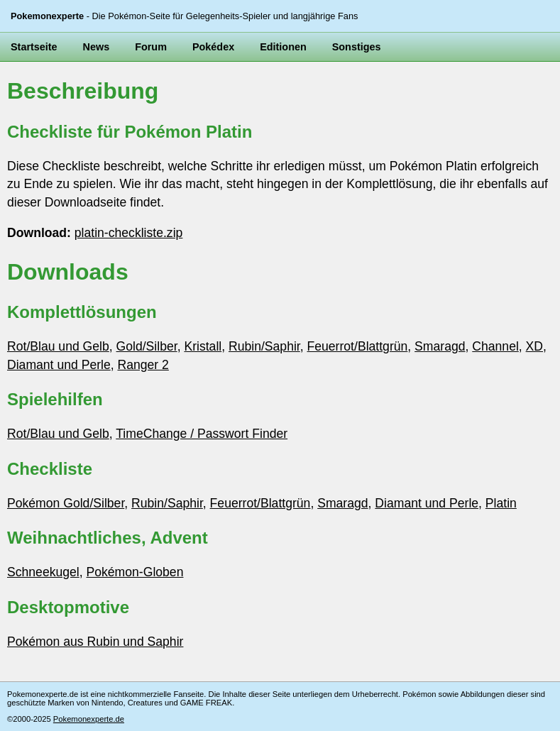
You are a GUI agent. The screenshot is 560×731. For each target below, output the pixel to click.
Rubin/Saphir (264, 346)
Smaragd (440, 346)
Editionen (283, 47)
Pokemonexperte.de (89, 719)
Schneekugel (43, 572)
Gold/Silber (147, 346)
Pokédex (213, 47)
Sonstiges (357, 47)
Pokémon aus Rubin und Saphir (95, 642)
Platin (501, 503)
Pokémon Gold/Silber (66, 503)
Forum (151, 47)
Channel (495, 346)
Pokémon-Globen (135, 572)
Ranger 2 (143, 365)
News (97, 47)
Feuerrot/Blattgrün (358, 346)
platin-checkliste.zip (129, 233)
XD (534, 346)
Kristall (203, 346)
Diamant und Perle (59, 365)
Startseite (34, 47)
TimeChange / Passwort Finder (202, 434)
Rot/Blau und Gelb (58, 346)
